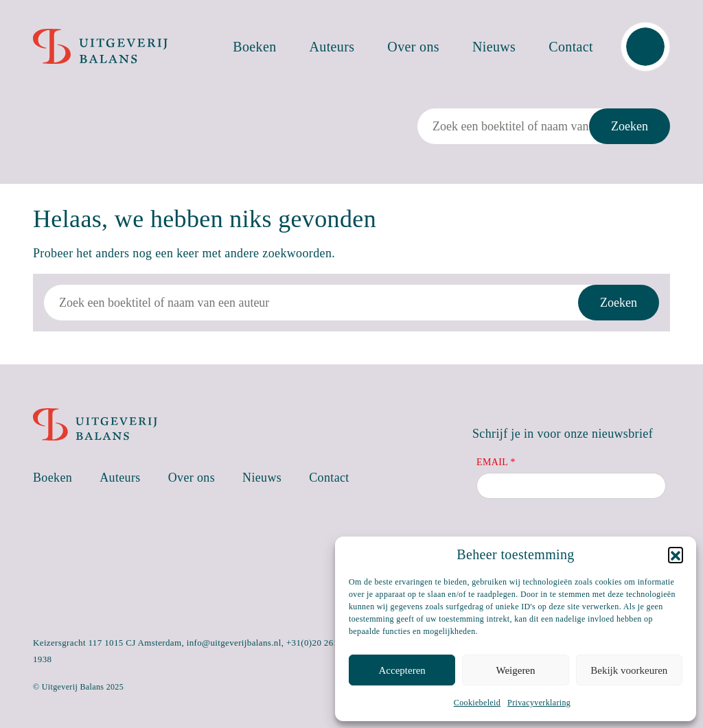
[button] (676, 554)
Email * (496, 462)
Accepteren (402, 670)
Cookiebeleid (477, 703)
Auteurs (332, 47)
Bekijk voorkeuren (629, 670)
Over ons (413, 47)
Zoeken (630, 126)
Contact (571, 47)
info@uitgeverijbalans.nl (234, 643)
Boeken (254, 47)
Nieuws (494, 47)
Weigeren (515, 670)
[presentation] (581, 535)
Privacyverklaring (539, 703)
